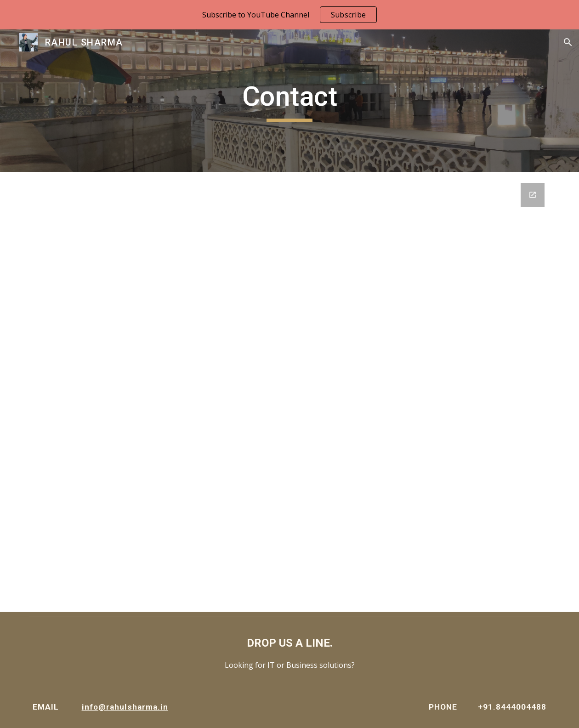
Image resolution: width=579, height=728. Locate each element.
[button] (568, 42)
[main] (290, 101)
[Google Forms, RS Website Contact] (290, 392)
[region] (289, 15)
